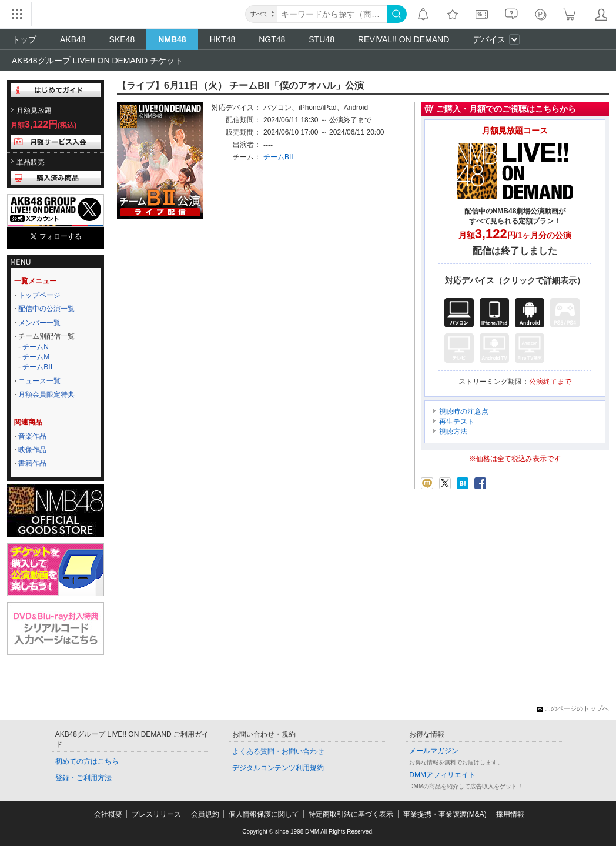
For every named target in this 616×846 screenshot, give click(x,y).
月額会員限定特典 (46, 394)
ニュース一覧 (39, 381)
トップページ (39, 295)
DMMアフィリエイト (442, 775)
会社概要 (108, 814)
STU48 (322, 39)
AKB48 (73, 39)
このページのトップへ (573, 708)
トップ (24, 39)
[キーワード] (332, 14)
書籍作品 (32, 463)
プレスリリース (156, 814)
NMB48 (172, 39)
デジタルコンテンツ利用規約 (278, 768)
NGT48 (272, 39)
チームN (36, 347)
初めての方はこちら (87, 761)
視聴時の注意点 (464, 412)
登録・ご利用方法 (83, 778)
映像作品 (32, 450)
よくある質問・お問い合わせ (278, 751)
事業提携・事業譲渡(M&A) (445, 814)
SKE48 (122, 39)
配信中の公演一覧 (46, 309)
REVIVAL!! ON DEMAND (404, 39)
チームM (36, 357)
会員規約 (205, 814)
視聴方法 (453, 432)
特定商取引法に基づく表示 (351, 814)
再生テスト (457, 422)
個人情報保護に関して (264, 814)
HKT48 (223, 39)
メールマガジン (434, 751)
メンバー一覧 (39, 323)
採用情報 (510, 814)
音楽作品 (32, 436)
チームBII (37, 367)
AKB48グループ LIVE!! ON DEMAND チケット (97, 61)
